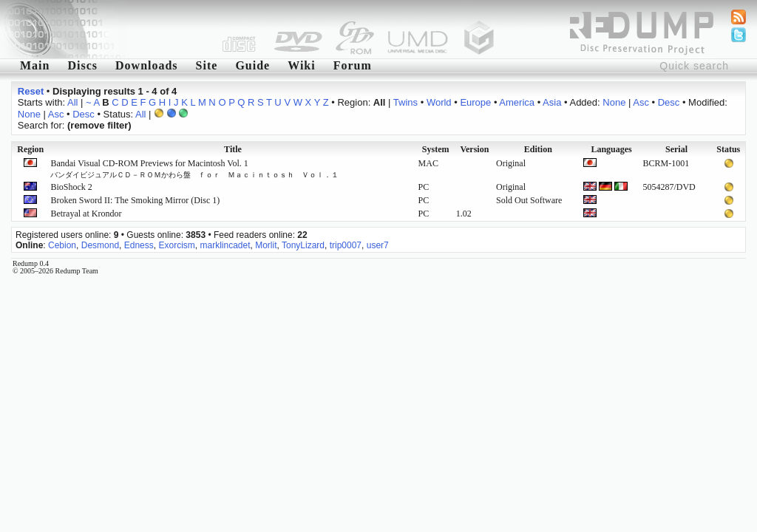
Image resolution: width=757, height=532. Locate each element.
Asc (641, 102)
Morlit (266, 245)
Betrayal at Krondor (86, 214)
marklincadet (225, 245)
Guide (252, 65)
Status (728, 149)
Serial (676, 149)
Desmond (100, 245)
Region (30, 149)
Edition (538, 149)
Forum (353, 65)
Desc (669, 102)
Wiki (302, 65)
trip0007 (346, 245)
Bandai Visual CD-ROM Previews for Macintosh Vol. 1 (194, 168)
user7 (378, 245)
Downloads (147, 65)
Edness (139, 245)
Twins (405, 102)
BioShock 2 (71, 187)
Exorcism (176, 245)
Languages (611, 149)
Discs (82, 65)
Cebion (62, 245)
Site (207, 65)
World (439, 102)
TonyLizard (303, 245)
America (517, 102)
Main (35, 65)
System (436, 149)
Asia (552, 102)
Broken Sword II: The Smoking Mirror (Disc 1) (135, 200)
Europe (475, 102)
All (72, 102)
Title (233, 149)
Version (474, 149)
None (614, 102)
